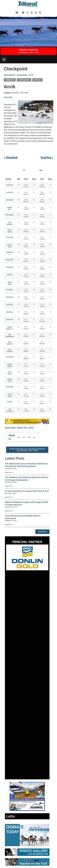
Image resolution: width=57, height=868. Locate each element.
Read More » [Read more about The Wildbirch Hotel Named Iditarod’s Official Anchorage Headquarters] (9, 486)
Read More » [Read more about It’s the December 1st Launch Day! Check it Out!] (9, 497)
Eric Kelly (10, 402)
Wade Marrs (10, 297)
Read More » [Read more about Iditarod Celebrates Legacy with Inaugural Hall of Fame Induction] (9, 511)
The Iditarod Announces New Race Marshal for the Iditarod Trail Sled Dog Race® (26, 465)
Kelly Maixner (10, 215)
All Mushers (10, 80)
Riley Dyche (10, 312)
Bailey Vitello (10, 387)
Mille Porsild (10, 237)
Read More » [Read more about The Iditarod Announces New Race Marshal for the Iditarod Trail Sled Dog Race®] (9, 472)
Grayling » (47, 157)
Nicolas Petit (10, 260)
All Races (37, 80)
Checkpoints (22, 75)
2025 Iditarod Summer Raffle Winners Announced (23, 517)
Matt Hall (10, 275)
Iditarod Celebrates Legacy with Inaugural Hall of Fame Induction (26, 503)
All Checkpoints (24, 80)
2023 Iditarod (9, 75)
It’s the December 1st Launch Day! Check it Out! (27, 491)
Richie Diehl (10, 192)
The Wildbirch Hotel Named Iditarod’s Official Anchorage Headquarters (26, 479)
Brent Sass (10, 185)
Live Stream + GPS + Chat (28, 52)
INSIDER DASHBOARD (28, 50)
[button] (17, 13)
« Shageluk (11, 157)
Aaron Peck (10, 304)
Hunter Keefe (10, 267)
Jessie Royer (10, 319)
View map (8, 97)
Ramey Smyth (10, 357)
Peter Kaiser (10, 200)
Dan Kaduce (10, 289)
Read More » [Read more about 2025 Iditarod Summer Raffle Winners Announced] (9, 524)
